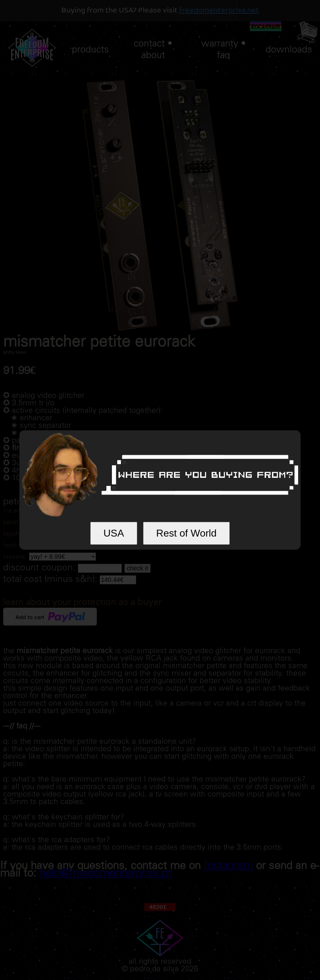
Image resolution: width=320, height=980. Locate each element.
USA (114, 533)
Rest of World (186, 533)
